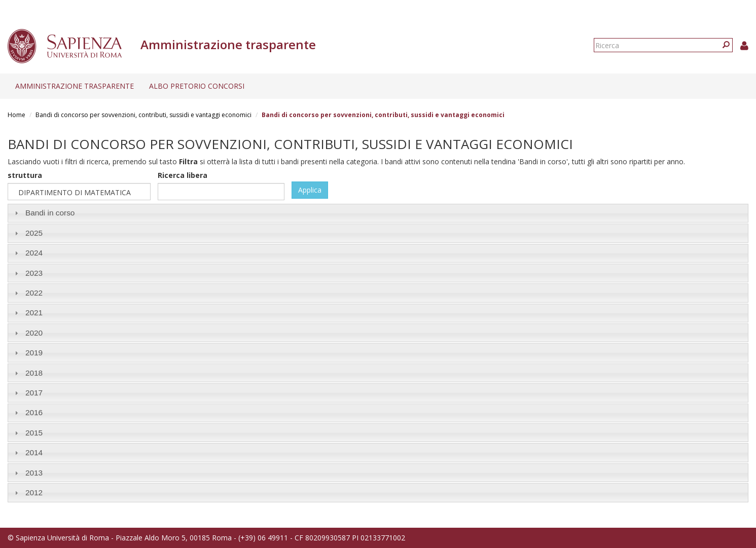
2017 (34, 393)
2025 (34, 233)
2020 (34, 333)
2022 (34, 293)
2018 (34, 373)
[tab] (378, 213)
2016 (34, 412)
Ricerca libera (183, 175)
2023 (34, 273)
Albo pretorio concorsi (197, 86)
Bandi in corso (50, 213)
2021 (34, 313)
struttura (25, 175)
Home (16, 115)
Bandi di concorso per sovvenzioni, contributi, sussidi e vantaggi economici (143, 115)
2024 (34, 253)
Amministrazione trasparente (75, 86)
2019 (34, 353)
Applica (310, 190)
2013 (34, 473)
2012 (34, 492)
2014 (34, 452)
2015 (34, 433)
